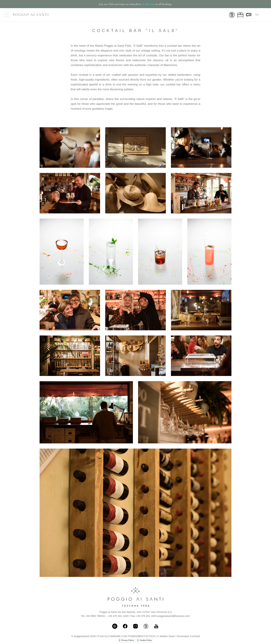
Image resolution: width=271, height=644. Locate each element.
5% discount (148, 4)
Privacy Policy (128, 640)
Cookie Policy (146, 640)
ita (257, 14)
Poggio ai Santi (31, 15)
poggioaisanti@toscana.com (174, 616)
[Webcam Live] (249, 14)
